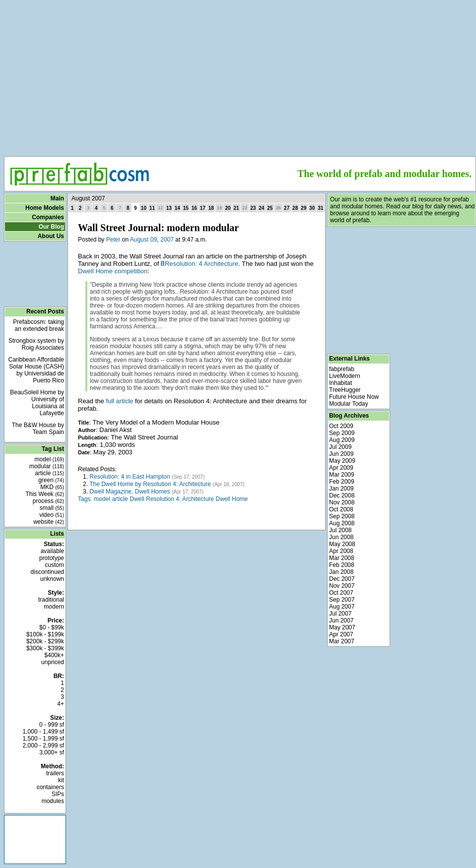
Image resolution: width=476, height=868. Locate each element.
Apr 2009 (341, 468)
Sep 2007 (342, 600)
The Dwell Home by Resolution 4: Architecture (150, 484)
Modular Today (349, 404)
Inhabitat (340, 383)
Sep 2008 (342, 516)
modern (54, 607)
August (139, 240)
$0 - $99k (52, 627)
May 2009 (342, 461)
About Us (51, 236)
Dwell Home (232, 499)
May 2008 (342, 544)
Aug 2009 (342, 440)
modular (47, 466)
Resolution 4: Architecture (180, 499)
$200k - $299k (45, 641)
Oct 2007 (341, 593)
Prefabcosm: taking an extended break (38, 325)
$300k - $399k (45, 648)
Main (57, 198)
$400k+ (54, 655)
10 (144, 208)
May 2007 (342, 627)
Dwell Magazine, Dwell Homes (130, 492)
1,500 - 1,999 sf (43, 739)
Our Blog (51, 227)
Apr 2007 (341, 634)
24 (261, 208)
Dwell (137, 499)
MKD (52, 487)
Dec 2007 (342, 579)
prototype (52, 558)
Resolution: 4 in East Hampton (130, 477)
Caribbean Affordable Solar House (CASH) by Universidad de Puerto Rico (36, 370)
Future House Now (354, 397)
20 (228, 208)
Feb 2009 (342, 482)
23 (253, 208)
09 (154, 240)
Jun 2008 (341, 537)
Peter (113, 240)
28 (295, 208)
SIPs (58, 794)
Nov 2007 (342, 586)
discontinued (47, 572)
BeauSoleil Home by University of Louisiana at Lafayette (37, 403)
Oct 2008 (341, 509)
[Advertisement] (240, 75)
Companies (48, 217)
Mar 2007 (342, 641)
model (49, 459)
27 (287, 208)
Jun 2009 (341, 454)
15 (186, 208)
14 (177, 208)
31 (320, 208)
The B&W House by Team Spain (38, 429)
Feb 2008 (342, 565)
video (52, 515)
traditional (51, 600)
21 (236, 208)
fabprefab (342, 369)
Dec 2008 (342, 496)
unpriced (53, 662)
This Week (45, 494)
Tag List (53, 449)
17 (203, 208)
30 (312, 208)
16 (194, 208)
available (52, 551)
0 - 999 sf (52, 725)
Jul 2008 (340, 530)
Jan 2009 (341, 489)
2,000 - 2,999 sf (43, 745)
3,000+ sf (52, 752)
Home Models (45, 208)
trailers (55, 773)
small (52, 508)
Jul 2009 (340, 447)
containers (50, 787)
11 (152, 208)
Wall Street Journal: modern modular (158, 228)
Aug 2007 (342, 607)
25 (270, 208)
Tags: (85, 499)
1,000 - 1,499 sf (43, 732)
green (51, 480)
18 (211, 208)
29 (304, 208)
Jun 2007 (341, 620)
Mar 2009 (342, 475)
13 (169, 208)
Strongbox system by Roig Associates (36, 344)
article (49, 473)
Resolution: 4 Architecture (202, 264)
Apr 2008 (341, 551)
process (48, 501)
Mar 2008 (342, 558)
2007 (167, 240)
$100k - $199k (45, 634)
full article (119, 401)
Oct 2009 (341, 426)
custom (54, 565)
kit (61, 780)
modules (53, 801)
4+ (61, 704)
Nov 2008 (342, 502)
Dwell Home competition (113, 271)
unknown (52, 579)
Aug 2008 (342, 523)
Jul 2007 (340, 614)
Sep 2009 (342, 433)
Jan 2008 (341, 572)
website (49, 522)
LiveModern (345, 376)
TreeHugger (345, 390)
